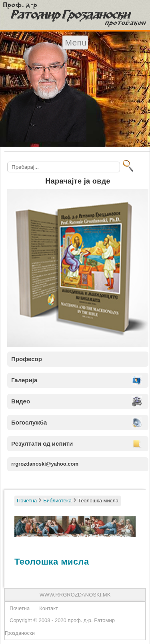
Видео (21, 401)
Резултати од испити (42, 443)
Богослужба (29, 422)
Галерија (24, 380)
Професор (27, 359)
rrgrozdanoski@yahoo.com (45, 464)
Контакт (49, 608)
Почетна (20, 608)
